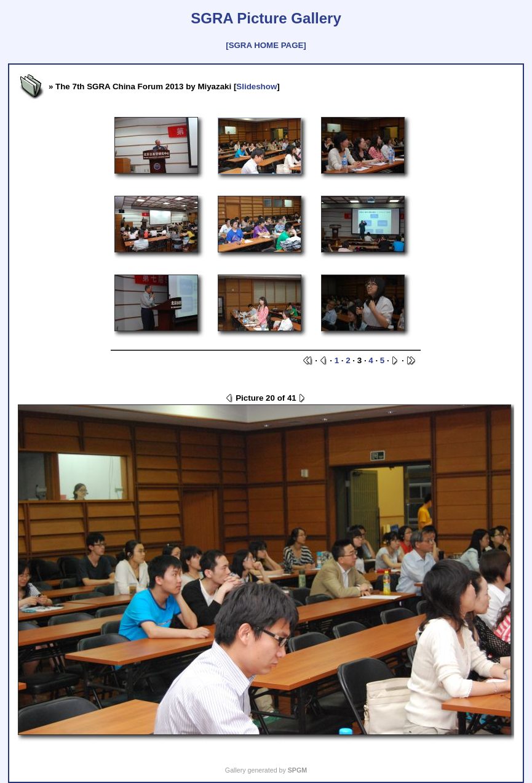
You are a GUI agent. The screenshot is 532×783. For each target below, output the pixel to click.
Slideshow (256, 86)
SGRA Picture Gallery (266, 18)
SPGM (297, 770)
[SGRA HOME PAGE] (266, 45)
